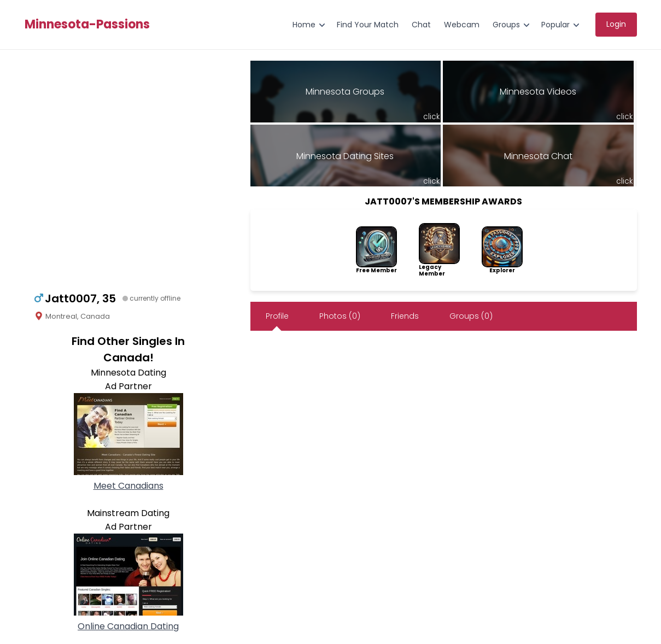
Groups (506, 25)
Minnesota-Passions (87, 25)
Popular (555, 25)
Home (304, 25)
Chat (421, 25)
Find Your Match (368, 25)
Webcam (462, 25)
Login (616, 24)
